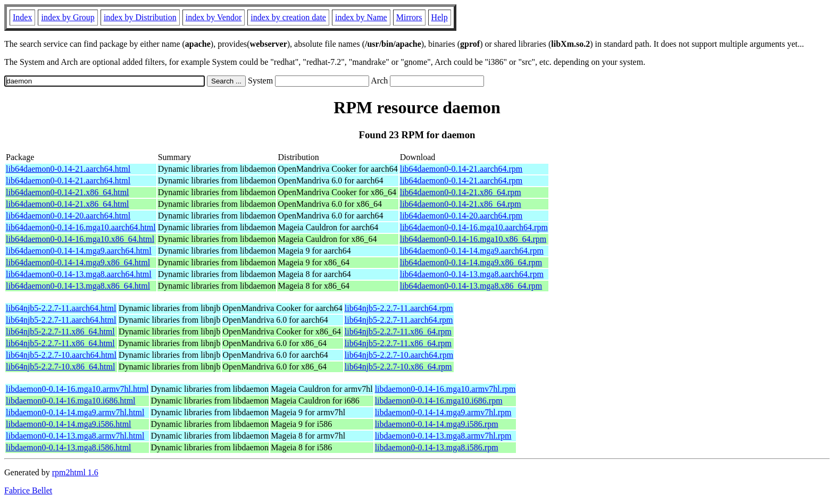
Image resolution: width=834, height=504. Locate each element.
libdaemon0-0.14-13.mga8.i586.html (69, 447)
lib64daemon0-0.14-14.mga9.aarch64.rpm (472, 251)
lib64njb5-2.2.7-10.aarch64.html (61, 355)
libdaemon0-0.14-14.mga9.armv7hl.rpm (443, 412)
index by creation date (288, 17)
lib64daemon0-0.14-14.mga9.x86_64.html (78, 262)
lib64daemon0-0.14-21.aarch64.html (68, 169)
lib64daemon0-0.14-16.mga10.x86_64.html (80, 239)
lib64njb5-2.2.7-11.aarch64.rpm (399, 308)
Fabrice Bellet (28, 490)
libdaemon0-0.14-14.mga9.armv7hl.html (75, 412)
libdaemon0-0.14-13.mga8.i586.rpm (437, 447)
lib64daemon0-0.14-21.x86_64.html (68, 192)
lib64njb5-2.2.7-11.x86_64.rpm (398, 331)
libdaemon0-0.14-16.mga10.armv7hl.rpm (445, 389)
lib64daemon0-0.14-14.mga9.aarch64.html (79, 251)
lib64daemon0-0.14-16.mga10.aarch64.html (81, 227)
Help (440, 17)
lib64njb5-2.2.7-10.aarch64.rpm (399, 355)
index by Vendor (214, 17)
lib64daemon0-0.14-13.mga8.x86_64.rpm (471, 286)
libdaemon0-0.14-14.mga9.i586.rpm (437, 424)
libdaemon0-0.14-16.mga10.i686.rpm (439, 401)
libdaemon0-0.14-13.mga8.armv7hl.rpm (443, 436)
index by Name (361, 17)
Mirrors (409, 17)
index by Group (68, 17)
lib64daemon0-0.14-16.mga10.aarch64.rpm (474, 227)
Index (22, 17)
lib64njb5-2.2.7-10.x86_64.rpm (398, 367)
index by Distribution (140, 17)
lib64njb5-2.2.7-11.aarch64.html (61, 308)
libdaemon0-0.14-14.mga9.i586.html (69, 424)
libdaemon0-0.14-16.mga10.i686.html (71, 401)
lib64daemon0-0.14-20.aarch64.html (68, 216)
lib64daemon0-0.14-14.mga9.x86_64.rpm (471, 262)
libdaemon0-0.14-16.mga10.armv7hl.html (77, 389)
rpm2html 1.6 (75, 472)
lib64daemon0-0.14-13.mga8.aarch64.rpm (472, 274)
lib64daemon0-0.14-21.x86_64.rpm (461, 192)
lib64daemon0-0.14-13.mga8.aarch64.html (79, 274)
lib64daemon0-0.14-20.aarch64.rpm (461, 216)
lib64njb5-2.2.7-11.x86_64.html (60, 331)
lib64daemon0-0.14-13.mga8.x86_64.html (78, 286)
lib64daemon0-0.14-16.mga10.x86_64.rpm (473, 239)
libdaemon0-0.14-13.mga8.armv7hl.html (75, 436)
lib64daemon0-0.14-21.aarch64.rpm (461, 169)
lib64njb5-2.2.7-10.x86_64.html (60, 367)
